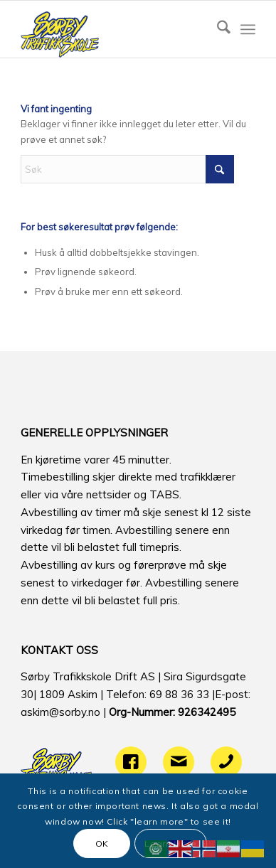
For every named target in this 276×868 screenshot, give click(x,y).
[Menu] (248, 29)
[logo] (115, 29)
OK (102, 843)
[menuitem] (217, 29)
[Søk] (217, 29)
